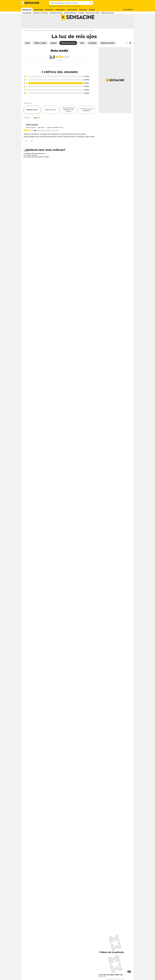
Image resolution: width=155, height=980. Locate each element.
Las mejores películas (30, 164)
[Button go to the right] (130, 52)
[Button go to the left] (126, 52)
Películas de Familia (53, 39)
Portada (26, 39)
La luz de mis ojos (66, 39)
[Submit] (91, 3)
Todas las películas (40, 39)
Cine (31, 39)
